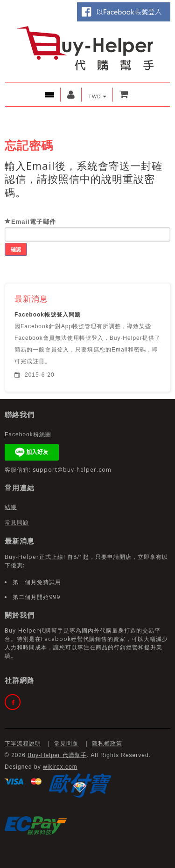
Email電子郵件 (30, 222)
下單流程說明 (23, 744)
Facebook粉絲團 (28, 434)
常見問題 (17, 523)
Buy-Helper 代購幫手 (57, 755)
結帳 (11, 507)
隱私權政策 (107, 744)
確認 (16, 249)
